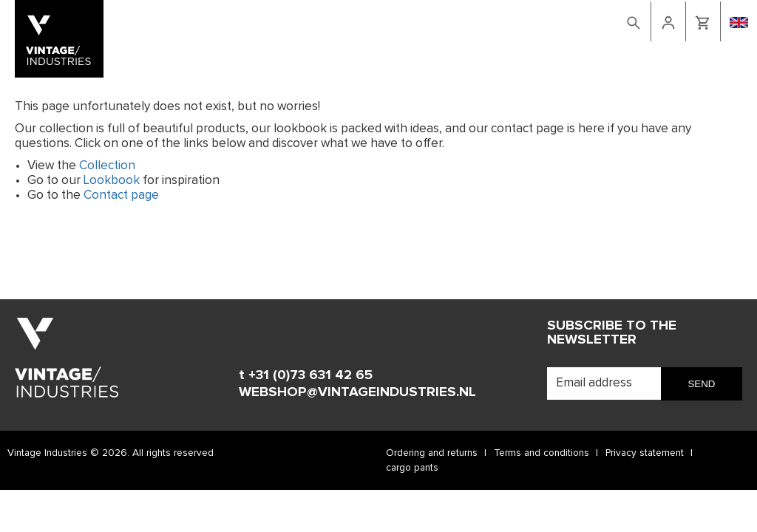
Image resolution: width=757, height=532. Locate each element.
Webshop (383, 20)
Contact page (121, 195)
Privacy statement (645, 453)
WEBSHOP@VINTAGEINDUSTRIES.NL (357, 392)
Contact (498, 20)
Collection (107, 166)
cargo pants (412, 468)
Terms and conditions (542, 453)
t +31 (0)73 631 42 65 (306, 375)
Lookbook (441, 20)
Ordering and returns (432, 453)
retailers (553, 20)
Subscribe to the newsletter (612, 332)
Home (339, 20)
